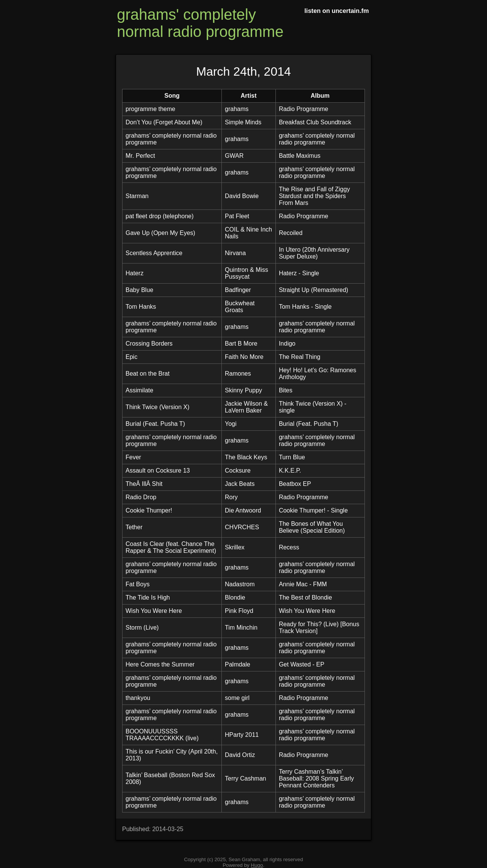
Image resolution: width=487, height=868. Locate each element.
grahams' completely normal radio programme (200, 23)
